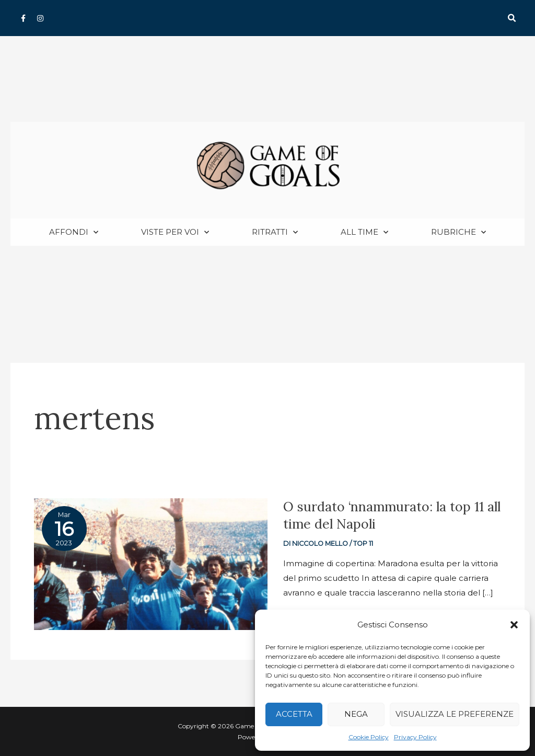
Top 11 (363, 543)
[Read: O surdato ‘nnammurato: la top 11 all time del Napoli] (151, 563)
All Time (364, 232)
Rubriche (458, 232)
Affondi (74, 232)
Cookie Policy (369, 737)
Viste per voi (175, 232)
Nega (356, 714)
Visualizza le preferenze (455, 714)
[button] (514, 625)
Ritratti (275, 232)
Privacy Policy (415, 737)
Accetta (294, 714)
